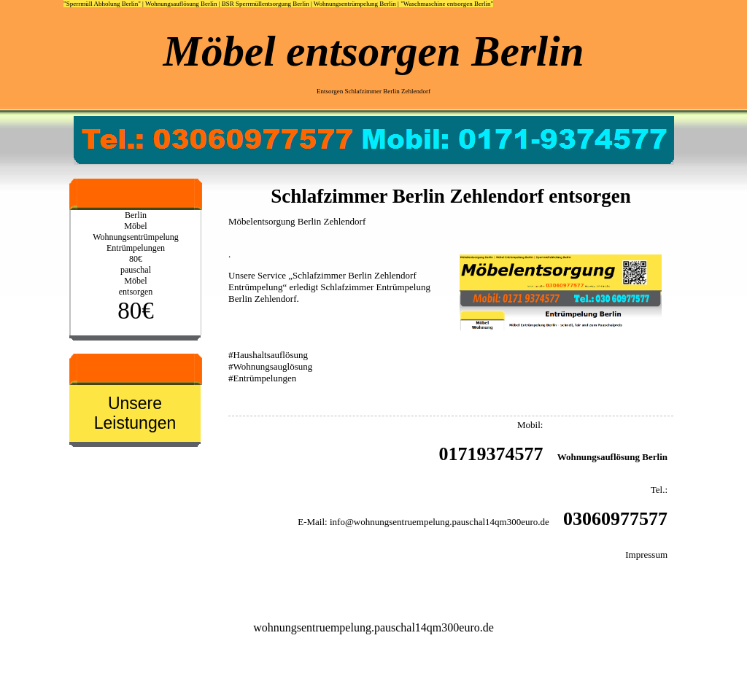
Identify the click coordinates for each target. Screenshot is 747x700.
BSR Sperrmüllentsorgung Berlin (266, 4)
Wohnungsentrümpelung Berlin (355, 4)
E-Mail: (312, 522)
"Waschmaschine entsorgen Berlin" (447, 4)
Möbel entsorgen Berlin (374, 51)
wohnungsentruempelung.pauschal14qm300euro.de (373, 627)
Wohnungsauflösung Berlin (181, 4)
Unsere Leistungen (135, 413)
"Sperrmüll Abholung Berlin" (102, 4)
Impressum (646, 555)
